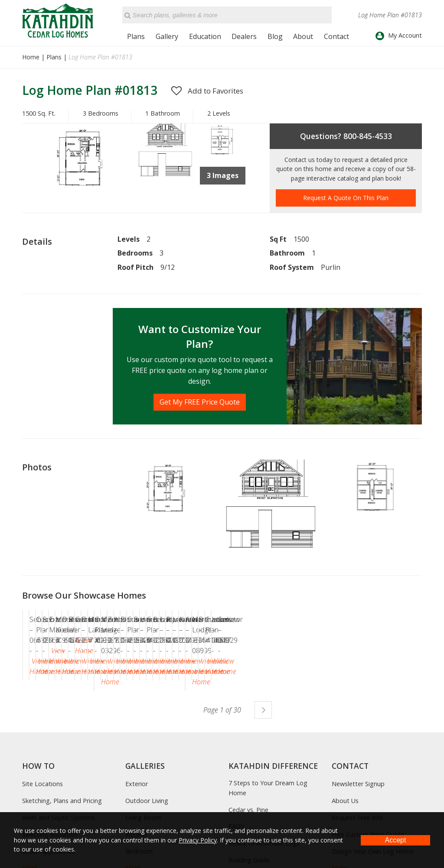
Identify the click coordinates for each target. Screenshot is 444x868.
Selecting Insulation (50, 782)
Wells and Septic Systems (59, 766)
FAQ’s (237, 774)
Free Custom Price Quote (368, 782)
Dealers (244, 36)
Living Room (143, 766)
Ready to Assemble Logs (264, 791)
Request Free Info (357, 766)
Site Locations (42, 732)
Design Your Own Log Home (373, 799)
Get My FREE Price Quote (200, 402)
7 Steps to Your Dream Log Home (268, 736)
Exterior (137, 732)
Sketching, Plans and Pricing (62, 749)
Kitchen (136, 782)
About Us (345, 749)
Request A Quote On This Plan (346, 198)
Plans (136, 36)
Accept (396, 840)
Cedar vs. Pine (248, 758)
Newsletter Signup (358, 732)
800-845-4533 (368, 136)
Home (31, 57)
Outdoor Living (147, 749)
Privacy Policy (198, 840)
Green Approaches (49, 799)
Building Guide (249, 808)
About (303, 36)
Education (205, 36)
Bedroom (139, 799)
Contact (336, 36)
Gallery (167, 36)
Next (263, 658)
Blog (275, 36)
